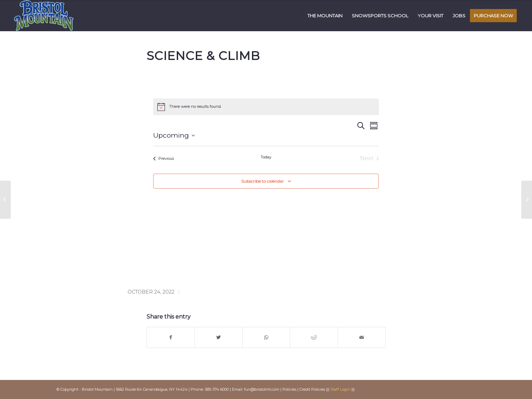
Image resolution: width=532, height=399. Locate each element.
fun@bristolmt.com (262, 389)
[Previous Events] (164, 158)
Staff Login (340, 389)
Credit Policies (312, 389)
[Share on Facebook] (171, 337)
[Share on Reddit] (314, 337)
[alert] (266, 107)
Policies (289, 389)
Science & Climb (203, 56)
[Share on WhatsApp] (266, 337)
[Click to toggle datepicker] (174, 136)
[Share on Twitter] (219, 337)
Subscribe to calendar (263, 181)
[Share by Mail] (362, 337)
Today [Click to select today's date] (266, 157)
